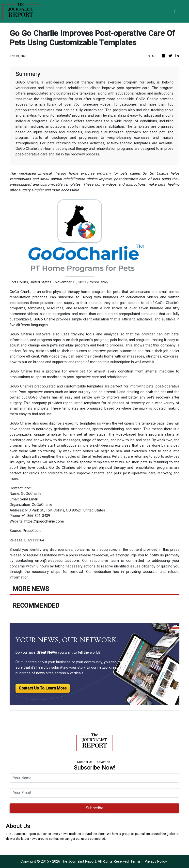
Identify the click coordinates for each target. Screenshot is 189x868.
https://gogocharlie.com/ (44, 521)
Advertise (103, 762)
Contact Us (85, 762)
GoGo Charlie (21, 292)
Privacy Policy (156, 861)
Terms (136, 861)
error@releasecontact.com (57, 561)
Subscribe (95, 808)
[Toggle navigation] (175, 11)
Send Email (29, 499)
